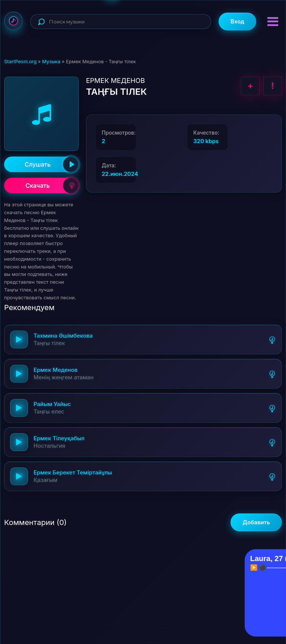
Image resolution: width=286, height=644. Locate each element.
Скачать (52, 186)
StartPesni (13, 21)
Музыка (51, 61)
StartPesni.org (20, 61)
